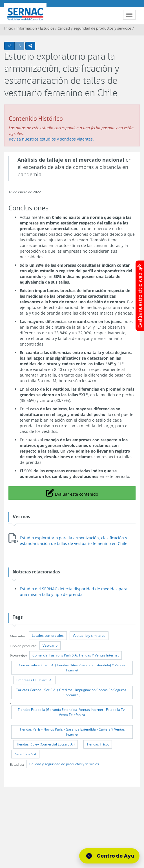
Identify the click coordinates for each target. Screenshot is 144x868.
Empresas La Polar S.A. (34, 680)
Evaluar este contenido (72, 493)
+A (11, 46)
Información (27, 28)
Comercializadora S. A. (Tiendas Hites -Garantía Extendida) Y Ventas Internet (72, 668)
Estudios (47, 28)
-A (21, 46)
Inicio (9, 28)
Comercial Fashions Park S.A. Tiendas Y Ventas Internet (76, 655)
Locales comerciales (48, 636)
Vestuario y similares (89, 636)
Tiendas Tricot (98, 744)
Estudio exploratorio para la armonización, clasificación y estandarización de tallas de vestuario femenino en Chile (74, 541)
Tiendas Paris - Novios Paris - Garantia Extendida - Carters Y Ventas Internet (72, 732)
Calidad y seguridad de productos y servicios (95, 28)
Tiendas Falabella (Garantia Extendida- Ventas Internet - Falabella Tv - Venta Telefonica (72, 712)
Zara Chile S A (25, 754)
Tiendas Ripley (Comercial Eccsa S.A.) (46, 744)
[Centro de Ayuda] (111, 856)
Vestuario (50, 645)
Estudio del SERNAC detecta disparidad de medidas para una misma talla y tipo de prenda (74, 592)
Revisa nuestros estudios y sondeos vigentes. (51, 139)
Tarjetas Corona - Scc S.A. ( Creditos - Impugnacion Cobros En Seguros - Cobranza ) (72, 692)
